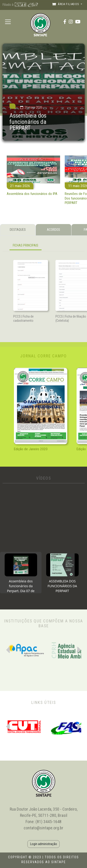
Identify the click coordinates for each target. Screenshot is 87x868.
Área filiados (66, 4)
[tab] (21, 573)
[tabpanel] (44, 246)
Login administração (44, 844)
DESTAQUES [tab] (18, 230)
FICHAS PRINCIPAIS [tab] (26, 245)
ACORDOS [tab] (53, 230)
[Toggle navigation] (8, 22)
